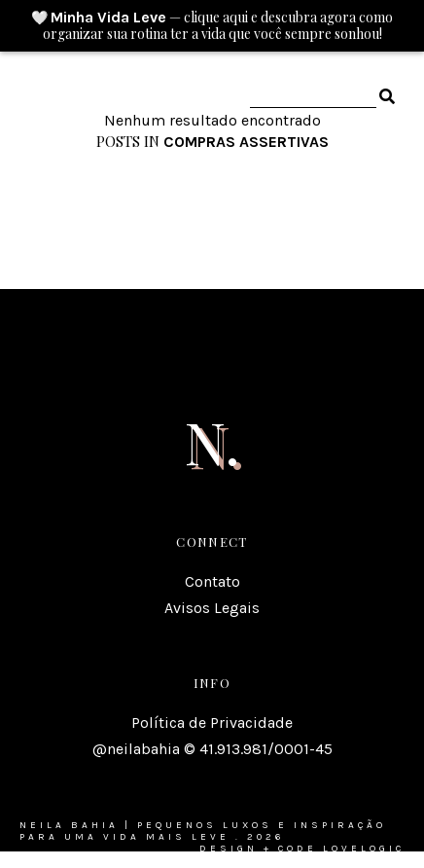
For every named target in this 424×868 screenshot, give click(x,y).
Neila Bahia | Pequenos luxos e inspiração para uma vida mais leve (203, 831)
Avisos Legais (212, 608)
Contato (212, 581)
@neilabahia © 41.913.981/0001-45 (212, 749)
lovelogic (364, 849)
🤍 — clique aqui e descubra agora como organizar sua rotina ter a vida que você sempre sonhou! (212, 25)
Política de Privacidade (212, 723)
